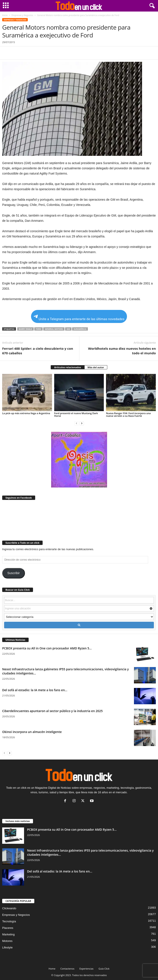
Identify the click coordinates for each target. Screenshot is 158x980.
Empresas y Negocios (22, 15)
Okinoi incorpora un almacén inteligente (32, 732)
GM (68, 329)
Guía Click (104, 969)
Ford (39, 329)
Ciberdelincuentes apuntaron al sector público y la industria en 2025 (52, 711)
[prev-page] (76, 423)
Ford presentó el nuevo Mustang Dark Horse (76, 414)
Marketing (8, 934)
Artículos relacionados (68, 367)
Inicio (5, 15)
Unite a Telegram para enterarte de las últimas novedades (79, 318)
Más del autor (96, 367)
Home (52, 969)
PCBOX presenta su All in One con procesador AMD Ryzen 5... (47, 648)
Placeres (8, 928)
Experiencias (86, 969)
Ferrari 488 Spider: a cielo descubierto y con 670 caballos (38, 351)
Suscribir (13, 573)
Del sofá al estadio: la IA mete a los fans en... (35, 690)
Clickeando (9, 908)
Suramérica (80, 329)
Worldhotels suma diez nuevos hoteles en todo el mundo (122, 351)
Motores (7, 941)
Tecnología (9, 921)
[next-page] (82, 423)
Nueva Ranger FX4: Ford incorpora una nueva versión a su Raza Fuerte (128, 414)
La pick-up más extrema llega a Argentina (26, 413)
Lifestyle (7, 947)
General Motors (54, 329)
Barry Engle (25, 329)
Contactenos (67, 969)
